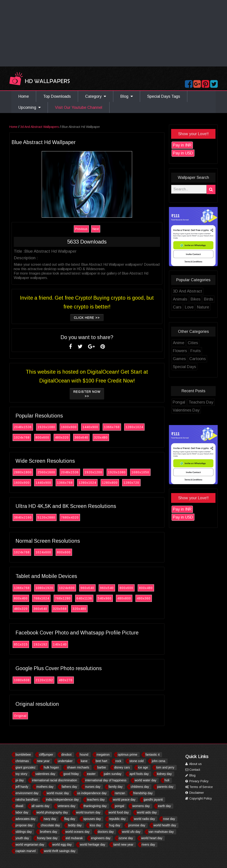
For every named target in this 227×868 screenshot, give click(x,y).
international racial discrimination (54, 780)
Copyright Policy (199, 798)
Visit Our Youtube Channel (79, 107)
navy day (50, 819)
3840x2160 (27, 517)
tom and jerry (165, 767)
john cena (159, 761)
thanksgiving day (95, 806)
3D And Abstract (192, 291)
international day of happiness (106, 780)
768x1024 (46, 598)
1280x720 (136, 483)
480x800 (129, 598)
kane (84, 761)
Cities (198, 343)
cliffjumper (46, 755)
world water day (145, 780)
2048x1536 (27, 427)
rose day (169, 819)
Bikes (200, 299)
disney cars (122, 767)
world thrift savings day (60, 851)
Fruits (200, 351)
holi (167, 780)
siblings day (24, 832)
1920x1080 (51, 427)
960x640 (92, 588)
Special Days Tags (164, 96)
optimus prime (127, 755)
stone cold (137, 761)
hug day (115, 825)
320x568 (65, 609)
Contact (193, 770)
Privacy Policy (197, 781)
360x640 (86, 437)
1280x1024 (139, 427)
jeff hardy (22, 787)
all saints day (40, 806)
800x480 (151, 588)
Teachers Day (206, 402)
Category (96, 96)
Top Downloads (57, 96)
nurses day (93, 787)
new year (43, 761)
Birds (213, 299)
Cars (182, 307)
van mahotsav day (161, 832)
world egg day (62, 845)
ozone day (126, 838)
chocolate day (50, 825)
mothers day (45, 787)
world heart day (152, 838)
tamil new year (123, 845)
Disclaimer (195, 793)
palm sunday (113, 774)
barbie (102, 767)
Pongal (184, 402)
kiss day (95, 825)
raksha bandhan (27, 800)
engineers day (101, 838)
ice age (143, 767)
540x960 (109, 598)
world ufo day (131, 832)
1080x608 (26, 680)
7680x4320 (74, 517)
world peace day (124, 800)
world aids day (147, 812)
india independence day (62, 800)
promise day (137, 825)
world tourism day (88, 812)
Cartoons (202, 359)
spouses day (92, 819)
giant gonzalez (25, 767)
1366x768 (116, 427)
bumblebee (23, 755)
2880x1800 (27, 472)
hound (84, 755)
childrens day (140, 787)
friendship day (143, 793)
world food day (119, 812)
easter (91, 774)
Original (25, 716)
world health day (165, 825)
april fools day (139, 774)
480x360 (148, 598)
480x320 (67, 437)
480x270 (70, 680)
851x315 (25, 644)
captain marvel (26, 851)
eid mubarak (74, 838)
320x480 (106, 437)
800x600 (47, 437)
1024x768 (26, 437)
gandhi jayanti (153, 800)
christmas (22, 761)
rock (118, 761)
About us (194, 764)
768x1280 (68, 598)
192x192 (45, 644)
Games (184, 359)
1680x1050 (145, 472)
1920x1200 (98, 472)
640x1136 (89, 598)
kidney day (164, 774)
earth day (164, 806)
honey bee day (47, 838)
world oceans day (77, 832)
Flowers (185, 351)
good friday (71, 774)
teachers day (96, 800)
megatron (103, 755)
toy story (21, 774)
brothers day (49, 832)
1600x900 (73, 427)
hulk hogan (51, 767)
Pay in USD (188, 153)
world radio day (144, 819)
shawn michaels (78, 767)
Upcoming (29, 107)
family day (116, 787)
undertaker (65, 761)
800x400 (25, 598)
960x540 (112, 588)
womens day (141, 806)
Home (24, 96)
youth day (22, 838)
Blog (127, 96)
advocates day (25, 819)
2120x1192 (49, 680)
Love (194, 307)
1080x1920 (49, 588)
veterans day (67, 806)
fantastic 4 (153, 755)
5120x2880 (51, 517)
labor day (22, 812)
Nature (208, 307)
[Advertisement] (113, 33)
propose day (24, 825)
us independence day (92, 793)
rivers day (148, 845)
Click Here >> (92, 318)
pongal (119, 806)
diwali (19, 806)
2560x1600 (51, 472)
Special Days (189, 367)
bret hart (102, 761)
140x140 (65, 644)
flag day (70, 819)
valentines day (45, 774)
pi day (20, 780)
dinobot (67, 755)
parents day (165, 787)
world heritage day (92, 845)
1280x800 (114, 483)
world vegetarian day (30, 845)
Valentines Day (191, 410)
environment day (27, 793)
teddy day (75, 825)
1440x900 (95, 427)
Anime (183, 343)
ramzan (120, 793)
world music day (58, 793)
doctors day (106, 832)
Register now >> (92, 394)
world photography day (52, 812)
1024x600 (48, 552)
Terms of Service (199, 787)
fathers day (69, 787)
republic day (117, 819)
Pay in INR (187, 145)
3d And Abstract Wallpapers (44, 127)
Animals (185, 299)
